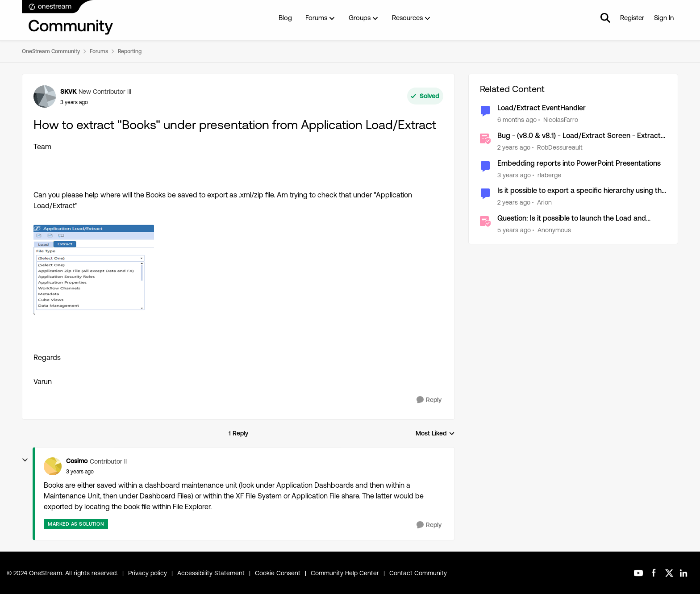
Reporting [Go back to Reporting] (130, 51)
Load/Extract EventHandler (542, 108)
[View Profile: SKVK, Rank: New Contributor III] (45, 96)
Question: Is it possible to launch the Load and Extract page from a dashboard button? (572, 219)
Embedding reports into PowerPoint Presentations (579, 163)
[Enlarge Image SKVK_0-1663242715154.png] (94, 270)
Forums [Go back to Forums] (99, 51)
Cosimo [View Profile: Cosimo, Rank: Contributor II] (77, 461)
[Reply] (429, 400)
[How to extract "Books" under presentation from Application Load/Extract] (80, 472)
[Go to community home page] (68, 18)
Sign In (664, 18)
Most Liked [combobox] (435, 434)
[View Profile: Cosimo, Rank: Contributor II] (53, 466)
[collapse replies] (25, 460)
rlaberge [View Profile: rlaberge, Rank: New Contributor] (549, 175)
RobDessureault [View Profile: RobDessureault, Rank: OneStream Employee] (560, 147)
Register (632, 18)
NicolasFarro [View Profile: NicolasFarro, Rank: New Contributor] (561, 120)
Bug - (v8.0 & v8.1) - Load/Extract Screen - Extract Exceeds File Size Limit (579, 136)
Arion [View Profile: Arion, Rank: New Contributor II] (544, 202)
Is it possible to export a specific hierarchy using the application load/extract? (581, 191)
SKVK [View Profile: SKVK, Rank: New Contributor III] (68, 92)
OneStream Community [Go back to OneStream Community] (51, 51)
